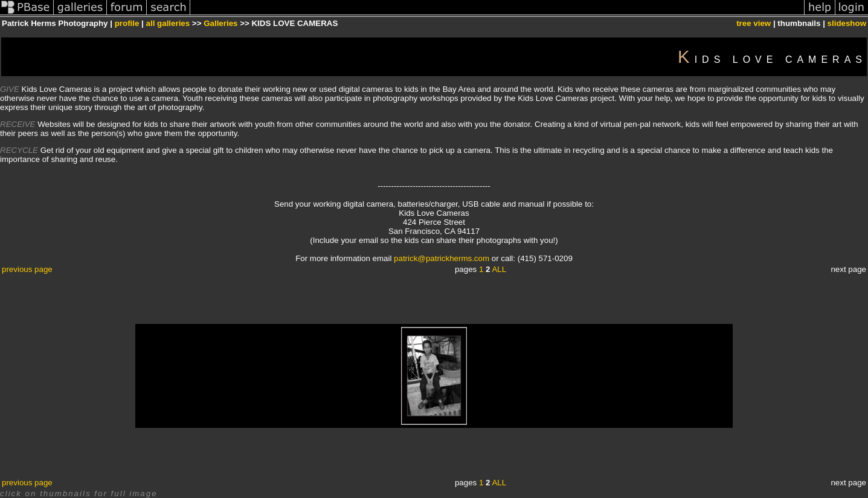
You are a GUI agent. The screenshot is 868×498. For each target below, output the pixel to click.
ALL (499, 269)
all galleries (168, 23)
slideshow (847, 23)
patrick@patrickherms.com (442, 258)
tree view (754, 23)
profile (127, 23)
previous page (27, 269)
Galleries (220, 23)
